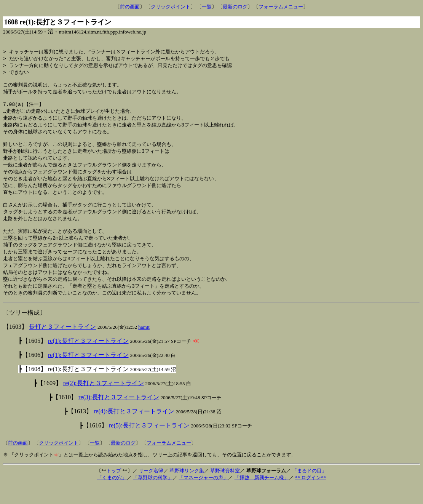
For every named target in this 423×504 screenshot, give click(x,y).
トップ (114, 489)
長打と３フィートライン (62, 345)
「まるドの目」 (309, 489)
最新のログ (235, 7)
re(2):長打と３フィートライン (104, 401)
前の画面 (130, 7)
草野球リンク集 (187, 489)
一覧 (207, 7)
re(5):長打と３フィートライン (149, 443)
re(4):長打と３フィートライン (134, 429)
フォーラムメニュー (281, 7)
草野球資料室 (225, 489)
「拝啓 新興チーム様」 (262, 495)
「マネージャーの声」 (203, 495)
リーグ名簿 (151, 489)
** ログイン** (310, 495)
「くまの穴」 (112, 495)
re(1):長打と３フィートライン (88, 359)
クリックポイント (171, 7)
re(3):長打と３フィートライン (119, 415)
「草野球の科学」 (153, 495)
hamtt (144, 345)
